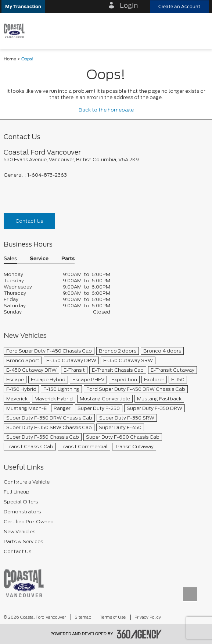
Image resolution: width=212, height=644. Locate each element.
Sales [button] (10, 259)
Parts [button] (68, 259)
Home (10, 59)
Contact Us (29, 221)
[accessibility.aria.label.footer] (139, 634)
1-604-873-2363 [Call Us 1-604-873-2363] (47, 175)
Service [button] (39, 259)
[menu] (199, 31)
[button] (23, 6)
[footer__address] (106, 160)
